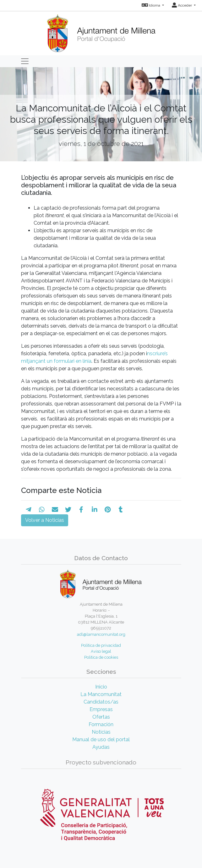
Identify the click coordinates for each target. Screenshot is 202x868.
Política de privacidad (101, 645)
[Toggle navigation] (25, 61)
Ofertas (101, 717)
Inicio (101, 687)
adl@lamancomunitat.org (101, 634)
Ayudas (101, 747)
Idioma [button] (151, 5)
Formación (101, 724)
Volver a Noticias (45, 520)
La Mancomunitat (101, 694)
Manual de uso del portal (101, 739)
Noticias (101, 732)
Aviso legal (101, 651)
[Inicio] (101, 31)
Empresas (101, 709)
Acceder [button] (182, 5)
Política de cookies (101, 657)
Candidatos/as (101, 702)
